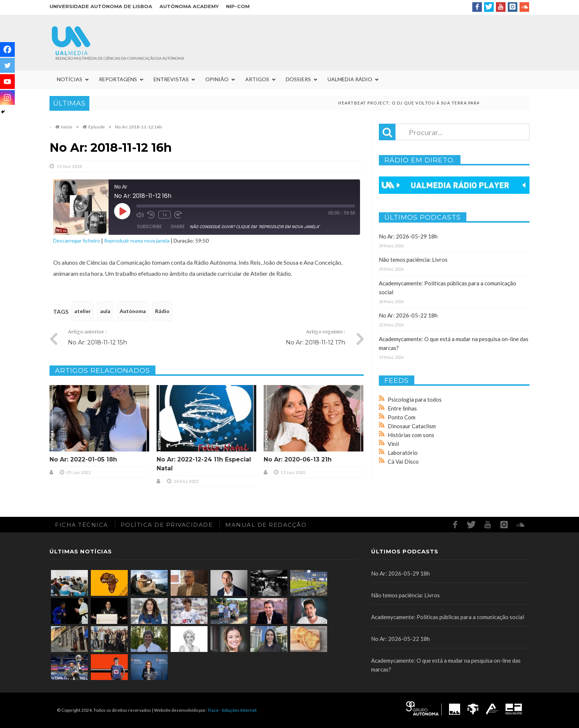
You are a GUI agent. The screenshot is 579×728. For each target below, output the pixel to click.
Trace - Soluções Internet (232, 710)
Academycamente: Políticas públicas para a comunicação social (448, 617)
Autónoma (133, 311)
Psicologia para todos (415, 399)
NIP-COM (238, 6)
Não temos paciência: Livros (413, 260)
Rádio (162, 311)
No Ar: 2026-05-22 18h (408, 315)
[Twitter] (7, 65)
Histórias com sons (411, 435)
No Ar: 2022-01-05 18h (83, 459)
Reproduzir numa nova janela (137, 241)
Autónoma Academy (189, 6)
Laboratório (403, 453)
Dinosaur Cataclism (412, 426)
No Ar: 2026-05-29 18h (408, 236)
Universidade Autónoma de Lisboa (101, 6)
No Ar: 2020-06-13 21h (298, 459)
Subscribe (149, 226)
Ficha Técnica (82, 525)
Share (178, 226)
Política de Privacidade (167, 525)
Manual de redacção (266, 525)
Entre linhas (402, 408)
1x (165, 215)
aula (105, 311)
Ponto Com (402, 417)
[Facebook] (7, 49)
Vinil (393, 444)
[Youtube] (7, 82)
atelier (83, 311)
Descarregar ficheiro (77, 241)
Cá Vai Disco (403, 461)
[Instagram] (7, 97)
